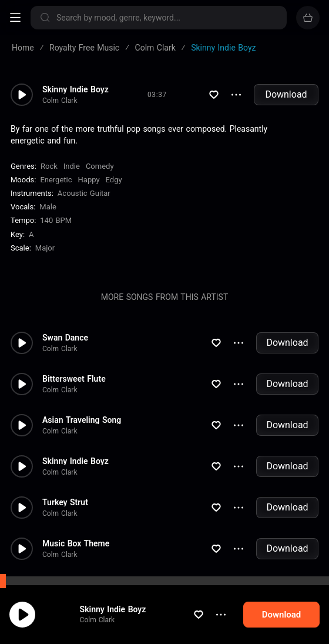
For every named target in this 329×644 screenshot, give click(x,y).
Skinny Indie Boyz (75, 89)
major (45, 248)
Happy (89, 180)
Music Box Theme (76, 543)
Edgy (114, 180)
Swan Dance (65, 338)
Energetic (56, 180)
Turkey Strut (65, 502)
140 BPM (56, 220)
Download (286, 94)
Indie (72, 166)
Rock (49, 166)
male (48, 207)
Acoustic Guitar (84, 193)
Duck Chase (64, 585)
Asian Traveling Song (82, 420)
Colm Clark (60, 101)
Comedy (100, 166)
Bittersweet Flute (74, 379)
